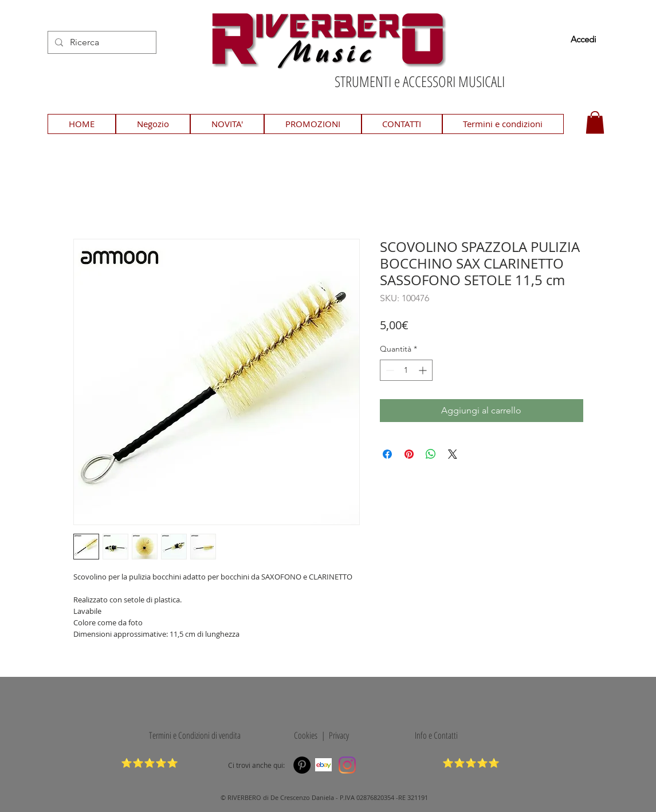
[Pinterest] (302, 765)
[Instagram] (347, 765)
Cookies (304, 735)
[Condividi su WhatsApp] (431, 454)
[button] (595, 122)
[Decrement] (389, 370)
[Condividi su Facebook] (387, 454)
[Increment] (424, 370)
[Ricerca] (101, 42)
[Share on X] (453, 454)
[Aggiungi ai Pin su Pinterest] (409, 454)
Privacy (339, 735)
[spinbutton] (406, 370)
